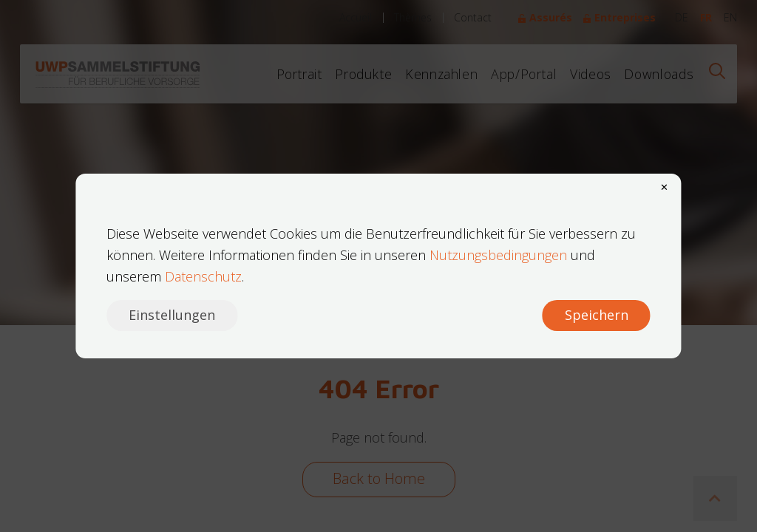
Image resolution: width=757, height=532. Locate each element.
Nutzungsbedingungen (498, 255)
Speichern (597, 315)
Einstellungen (172, 315)
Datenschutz (203, 276)
